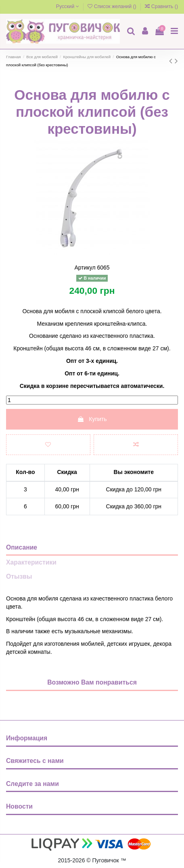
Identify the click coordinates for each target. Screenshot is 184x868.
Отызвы (19, 576)
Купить (92, 419)
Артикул (85, 268)
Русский (68, 6)
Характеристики (31, 562)
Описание (22, 547)
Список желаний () (113, 6)
